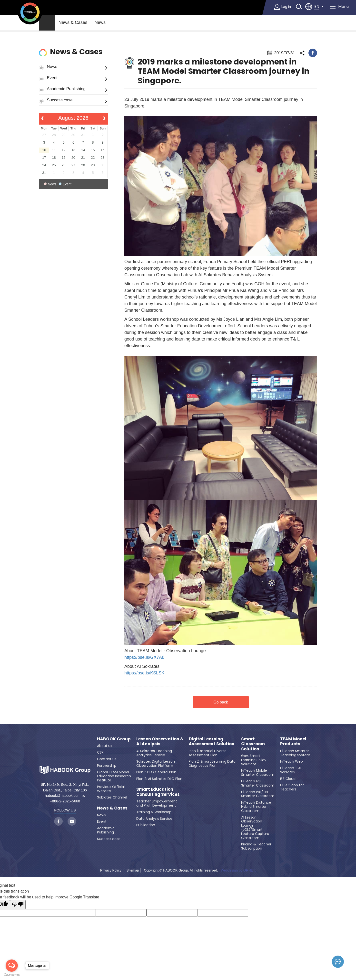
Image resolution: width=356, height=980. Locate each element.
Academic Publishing (66, 89)
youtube (72, 821)
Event (52, 78)
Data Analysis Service (154, 819)
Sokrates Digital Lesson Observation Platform (156, 763)
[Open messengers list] (12, 966)
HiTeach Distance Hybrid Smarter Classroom (256, 807)
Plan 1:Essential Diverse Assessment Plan (208, 753)
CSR (100, 752)
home (47, 23)
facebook (313, 53)
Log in (285, 6)
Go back (221, 702)
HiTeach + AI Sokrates (291, 770)
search (299, 7)
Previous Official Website (111, 789)
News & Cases (73, 22)
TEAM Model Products (293, 741)
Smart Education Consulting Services (158, 792)
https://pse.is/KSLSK (144, 673)
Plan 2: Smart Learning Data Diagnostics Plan (212, 763)
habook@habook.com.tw (65, 795)
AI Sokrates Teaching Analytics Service (154, 753)
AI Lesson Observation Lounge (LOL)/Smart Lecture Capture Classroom (255, 828)
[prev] (43, 119)
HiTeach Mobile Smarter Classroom (258, 772)
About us (105, 746)
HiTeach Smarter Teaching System (295, 753)
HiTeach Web (292, 761)
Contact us (107, 759)
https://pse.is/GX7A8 (144, 657)
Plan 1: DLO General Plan (156, 772)
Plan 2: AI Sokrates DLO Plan (159, 779)
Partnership (107, 766)
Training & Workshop (154, 812)
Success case (60, 100)
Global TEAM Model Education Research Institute (114, 776)
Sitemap (133, 870)
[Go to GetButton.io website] (12, 975)
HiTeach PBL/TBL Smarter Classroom (258, 794)
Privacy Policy (111, 870)
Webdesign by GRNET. (238, 870)
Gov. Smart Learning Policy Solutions (254, 760)
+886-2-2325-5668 (65, 801)
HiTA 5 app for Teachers (292, 787)
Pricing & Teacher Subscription (256, 846)
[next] (104, 119)
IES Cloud (288, 779)
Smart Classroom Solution (253, 744)
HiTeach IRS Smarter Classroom (258, 783)
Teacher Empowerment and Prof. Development (157, 803)
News (100, 22)
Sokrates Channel (112, 797)
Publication (146, 825)
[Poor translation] (18, 905)
